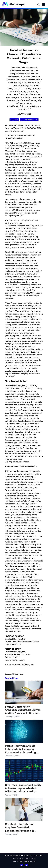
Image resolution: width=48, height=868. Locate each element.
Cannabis (14, 120)
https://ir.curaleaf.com (19, 462)
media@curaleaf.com (15, 660)
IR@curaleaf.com (13, 644)
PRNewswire (18, 674)
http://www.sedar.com (17, 588)
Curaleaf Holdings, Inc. (17, 145)
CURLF (16, 148)
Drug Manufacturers (29, 120)
